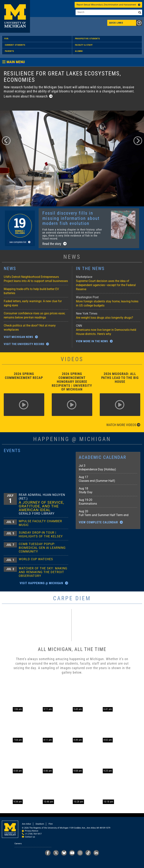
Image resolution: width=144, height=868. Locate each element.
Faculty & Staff (84, 45)
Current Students (15, 45)
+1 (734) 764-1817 (33, 834)
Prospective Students (87, 39)
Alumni (79, 51)
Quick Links (126, 23)
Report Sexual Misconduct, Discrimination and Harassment (108, 5)
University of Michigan (15, 16)
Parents (9, 51)
